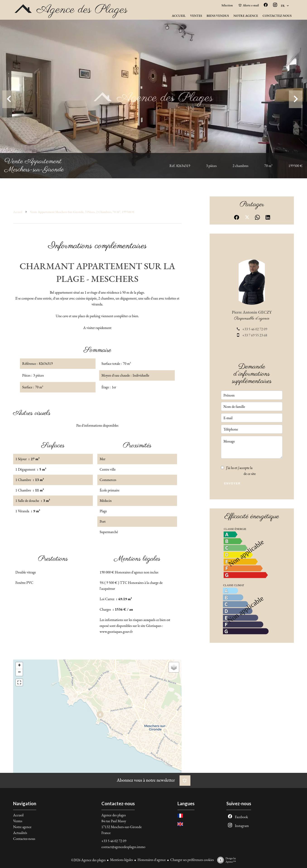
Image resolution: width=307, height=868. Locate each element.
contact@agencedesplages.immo (123, 847)
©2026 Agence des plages (88, 860)
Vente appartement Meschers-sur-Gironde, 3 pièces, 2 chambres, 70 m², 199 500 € (82, 212)
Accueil (18, 212)
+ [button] (19, 666)
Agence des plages (114, 815)
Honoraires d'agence (152, 860)
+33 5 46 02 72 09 (255, 329)
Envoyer (232, 484)
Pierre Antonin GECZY (252, 312)
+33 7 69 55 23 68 (255, 335)
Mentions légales (121, 860)
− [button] (19, 672)
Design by (225, 860)
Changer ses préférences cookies (192, 860)
